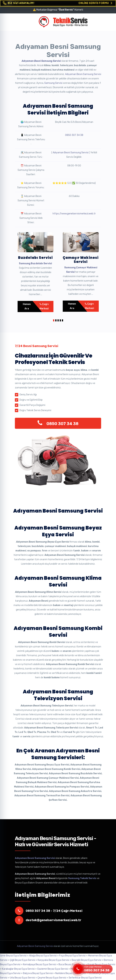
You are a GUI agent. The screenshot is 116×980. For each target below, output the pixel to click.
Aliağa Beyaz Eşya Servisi (43, 956)
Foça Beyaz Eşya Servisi (72, 956)
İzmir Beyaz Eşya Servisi (13, 956)
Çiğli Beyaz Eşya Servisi (22, 960)
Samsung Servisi (53, 83)
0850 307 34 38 (74, 135)
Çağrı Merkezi (44, 306)
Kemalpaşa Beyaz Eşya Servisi (39, 964)
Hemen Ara (27, 306)
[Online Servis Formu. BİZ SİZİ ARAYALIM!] (58, 3)
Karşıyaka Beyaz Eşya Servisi (53, 960)
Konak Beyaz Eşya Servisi (101, 964)
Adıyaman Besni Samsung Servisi (41, 61)
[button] (54, 320)
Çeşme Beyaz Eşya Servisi (52, 978)
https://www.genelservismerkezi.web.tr (74, 214)
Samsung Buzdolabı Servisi (35, 263)
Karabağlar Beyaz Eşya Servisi (18, 969)
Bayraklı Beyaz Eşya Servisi (86, 960)
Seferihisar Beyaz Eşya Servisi (85, 978)
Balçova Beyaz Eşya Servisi (38, 973)
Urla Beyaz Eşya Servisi (22, 978)
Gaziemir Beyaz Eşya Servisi (53, 969)
